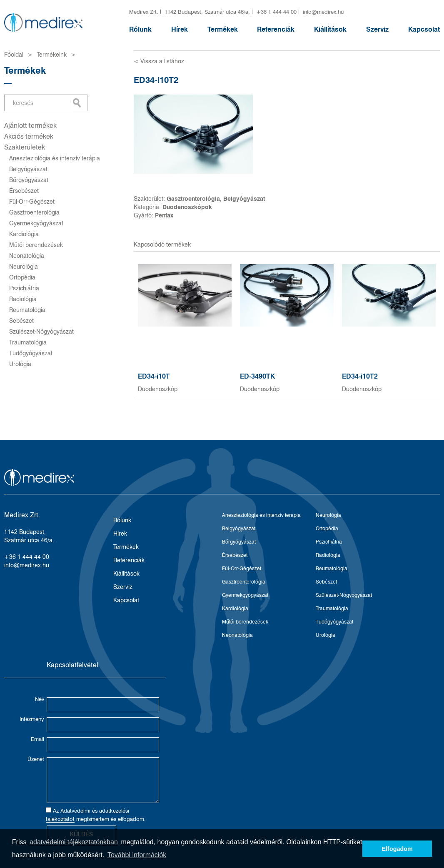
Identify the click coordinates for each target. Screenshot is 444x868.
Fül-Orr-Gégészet (32, 202)
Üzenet (36, 759)
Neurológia (24, 267)
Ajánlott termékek (30, 126)
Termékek (223, 29)
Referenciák (276, 29)
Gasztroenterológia (34, 212)
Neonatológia (27, 256)
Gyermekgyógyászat (36, 223)
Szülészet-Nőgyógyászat (41, 332)
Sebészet (21, 321)
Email (37, 739)
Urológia (20, 364)
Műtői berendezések (36, 245)
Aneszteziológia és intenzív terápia (55, 158)
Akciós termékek (29, 136)
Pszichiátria (24, 288)
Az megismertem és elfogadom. (96, 815)
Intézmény (32, 719)
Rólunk (140, 29)
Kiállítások (330, 29)
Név (40, 699)
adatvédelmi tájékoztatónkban (74, 842)
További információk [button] (137, 855)
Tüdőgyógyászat (31, 353)
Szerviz (377, 29)
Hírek (180, 29)
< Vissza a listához (159, 61)
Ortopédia (22, 277)
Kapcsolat (424, 29)
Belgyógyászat (28, 169)
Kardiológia (24, 234)
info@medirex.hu (323, 12)
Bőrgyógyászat (29, 180)
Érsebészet (24, 191)
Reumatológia (27, 310)
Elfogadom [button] (397, 849)
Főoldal (14, 55)
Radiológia (23, 299)
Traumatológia (28, 342)
